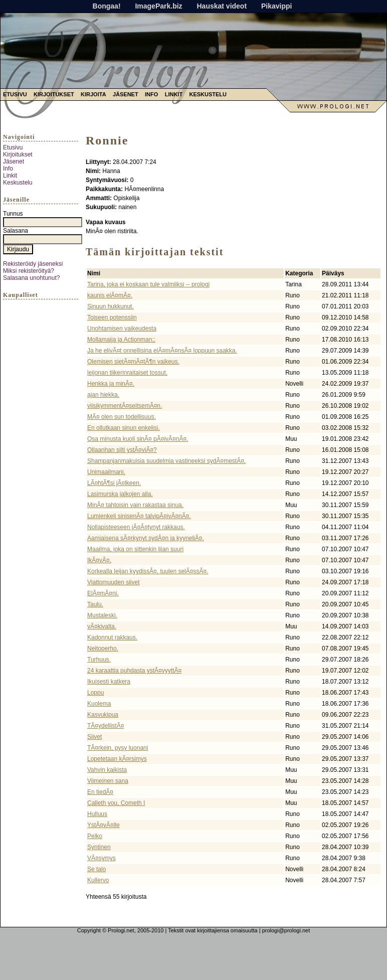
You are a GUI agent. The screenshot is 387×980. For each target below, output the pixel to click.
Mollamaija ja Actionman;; (121, 340)
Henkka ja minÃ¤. (111, 384)
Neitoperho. (103, 648)
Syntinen (99, 847)
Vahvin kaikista (107, 770)
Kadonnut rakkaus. (112, 637)
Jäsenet (126, 94)
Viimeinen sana (108, 781)
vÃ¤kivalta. (102, 626)
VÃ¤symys (102, 858)
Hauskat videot (222, 6)
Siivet (94, 737)
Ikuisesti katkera (109, 682)
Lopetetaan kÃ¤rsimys (117, 759)
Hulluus (97, 814)
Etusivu (15, 94)
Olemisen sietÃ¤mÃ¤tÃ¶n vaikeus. (133, 362)
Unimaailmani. (106, 472)
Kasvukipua (103, 715)
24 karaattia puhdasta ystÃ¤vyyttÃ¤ (134, 671)
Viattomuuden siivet (114, 582)
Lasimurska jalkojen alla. (120, 494)
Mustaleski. (102, 615)
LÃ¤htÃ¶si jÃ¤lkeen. (114, 483)
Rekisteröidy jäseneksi (33, 264)
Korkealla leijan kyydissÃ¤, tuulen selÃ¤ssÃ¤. (148, 571)
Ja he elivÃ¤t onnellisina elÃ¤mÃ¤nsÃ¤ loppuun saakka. (162, 351)
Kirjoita (93, 94)
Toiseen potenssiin (112, 317)
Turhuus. (99, 660)
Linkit (174, 94)
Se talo (96, 869)
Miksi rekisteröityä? (29, 271)
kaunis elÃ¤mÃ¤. (110, 295)
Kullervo (98, 880)
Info (151, 94)
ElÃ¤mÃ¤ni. (103, 593)
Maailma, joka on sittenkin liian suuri (135, 549)
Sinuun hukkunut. (111, 306)
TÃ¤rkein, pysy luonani (118, 748)
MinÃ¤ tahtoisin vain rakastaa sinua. (135, 505)
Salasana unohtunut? (31, 278)
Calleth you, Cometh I (116, 803)
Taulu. (95, 604)
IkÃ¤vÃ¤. (99, 560)
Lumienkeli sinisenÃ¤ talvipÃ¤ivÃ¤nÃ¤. (139, 516)
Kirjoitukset (54, 94)
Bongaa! (107, 6)
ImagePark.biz (158, 6)
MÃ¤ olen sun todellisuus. (122, 417)
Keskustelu (208, 94)
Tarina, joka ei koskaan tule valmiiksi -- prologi (148, 284)
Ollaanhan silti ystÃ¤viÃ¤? (122, 450)
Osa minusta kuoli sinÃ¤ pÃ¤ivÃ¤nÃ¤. (138, 439)
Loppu (95, 693)
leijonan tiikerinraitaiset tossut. (127, 373)
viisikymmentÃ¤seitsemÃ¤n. (125, 406)
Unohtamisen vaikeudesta (122, 329)
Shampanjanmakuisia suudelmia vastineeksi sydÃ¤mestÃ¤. (166, 461)
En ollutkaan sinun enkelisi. (124, 428)
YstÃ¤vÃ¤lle (104, 825)
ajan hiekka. (103, 395)
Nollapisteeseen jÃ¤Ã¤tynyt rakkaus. (136, 527)
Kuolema (99, 704)
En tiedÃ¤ (100, 792)
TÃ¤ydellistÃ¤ (106, 726)
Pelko (95, 836)
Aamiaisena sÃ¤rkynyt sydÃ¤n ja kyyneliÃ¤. (146, 538)
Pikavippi (276, 6)
